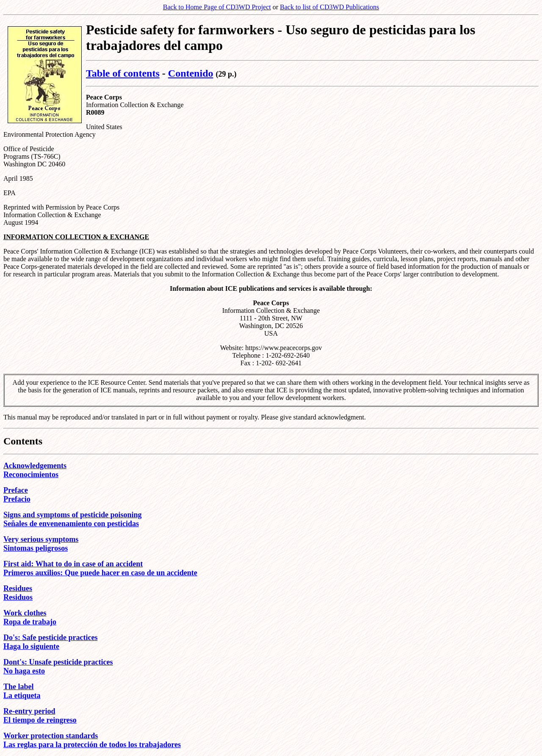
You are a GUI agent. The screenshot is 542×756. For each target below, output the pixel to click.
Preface (16, 490)
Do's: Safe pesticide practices (50, 637)
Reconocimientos (31, 475)
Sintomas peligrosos (36, 548)
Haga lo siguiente (31, 646)
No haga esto (24, 671)
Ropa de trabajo (30, 622)
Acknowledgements (35, 466)
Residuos (18, 597)
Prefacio (17, 499)
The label (19, 687)
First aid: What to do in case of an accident (73, 564)
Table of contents (123, 73)
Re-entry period (29, 711)
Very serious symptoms (41, 539)
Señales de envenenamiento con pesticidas (71, 524)
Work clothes (25, 613)
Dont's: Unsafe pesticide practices (58, 662)
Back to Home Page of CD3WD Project (217, 7)
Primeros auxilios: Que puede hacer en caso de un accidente (100, 573)
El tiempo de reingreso (40, 720)
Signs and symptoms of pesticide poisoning (73, 515)
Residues (18, 588)
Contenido (191, 73)
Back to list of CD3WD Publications (329, 7)
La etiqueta (22, 695)
